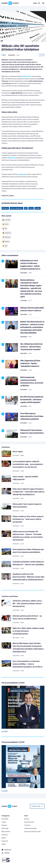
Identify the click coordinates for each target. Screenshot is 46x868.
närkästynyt (12, 158)
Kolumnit (5, 841)
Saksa (31, 208)
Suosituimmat (29, 822)
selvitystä (22, 174)
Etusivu (27, 819)
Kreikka (38, 208)
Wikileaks (5, 208)
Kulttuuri (5, 835)
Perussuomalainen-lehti (32, 832)
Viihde (4, 844)
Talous (4, 55)
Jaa (42, 55)
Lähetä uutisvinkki (30, 828)
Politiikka (5, 819)
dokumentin (27, 76)
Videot (4, 838)
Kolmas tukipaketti (16, 208)
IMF (26, 208)
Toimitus (27, 825)
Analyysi (4, 825)
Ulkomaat (5, 828)
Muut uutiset (6, 832)
